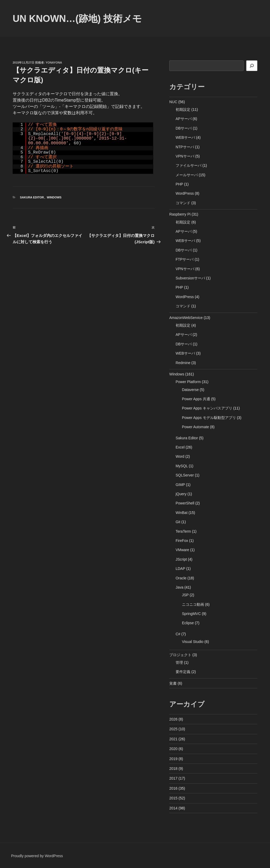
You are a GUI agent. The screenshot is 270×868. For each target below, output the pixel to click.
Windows (54, 197)
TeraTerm (183, 531)
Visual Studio (193, 642)
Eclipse (188, 623)
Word (180, 456)
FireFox (182, 541)
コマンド (183, 203)
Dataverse (190, 390)
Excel (180, 447)
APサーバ (184, 119)
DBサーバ (184, 128)
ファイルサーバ (189, 165)
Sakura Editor (32, 197)
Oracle (181, 578)
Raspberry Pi (180, 214)
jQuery (181, 494)
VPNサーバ (185, 156)
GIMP (180, 485)
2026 (173, 719)
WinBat (182, 513)
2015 (173, 798)
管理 (179, 662)
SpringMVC (191, 614)
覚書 (173, 683)
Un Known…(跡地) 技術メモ (77, 19)
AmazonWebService (186, 318)
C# (178, 634)
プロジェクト (180, 655)
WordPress (185, 193)
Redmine (183, 363)
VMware (182, 550)
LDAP (180, 569)
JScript (181, 559)
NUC (173, 102)
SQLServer (185, 475)
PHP (179, 184)
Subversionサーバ (190, 278)
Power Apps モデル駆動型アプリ (209, 418)
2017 (173, 778)
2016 (173, 788)
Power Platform (188, 382)
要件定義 (183, 672)
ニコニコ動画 (193, 604)
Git (178, 522)
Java (180, 587)
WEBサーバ (185, 137)
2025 (173, 729)
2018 (173, 769)
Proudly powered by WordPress (37, 856)
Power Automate (196, 427)
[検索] (252, 66)
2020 (173, 749)
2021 (173, 739)
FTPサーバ (185, 259)
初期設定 (183, 109)
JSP (185, 595)
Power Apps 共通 (196, 399)
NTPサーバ (185, 147)
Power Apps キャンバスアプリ (207, 408)
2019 (173, 759)
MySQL (182, 466)
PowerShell (185, 503)
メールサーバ (187, 175)
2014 (173, 808)
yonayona (54, 63)
